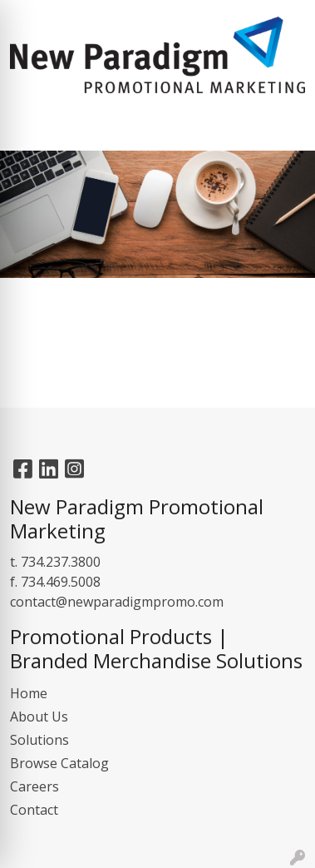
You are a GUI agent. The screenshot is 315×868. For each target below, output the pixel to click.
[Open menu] (282, 126)
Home (29, 693)
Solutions (39, 740)
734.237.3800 (61, 562)
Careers (34, 786)
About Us (39, 717)
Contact (34, 810)
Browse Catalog (59, 763)
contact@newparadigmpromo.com (117, 602)
